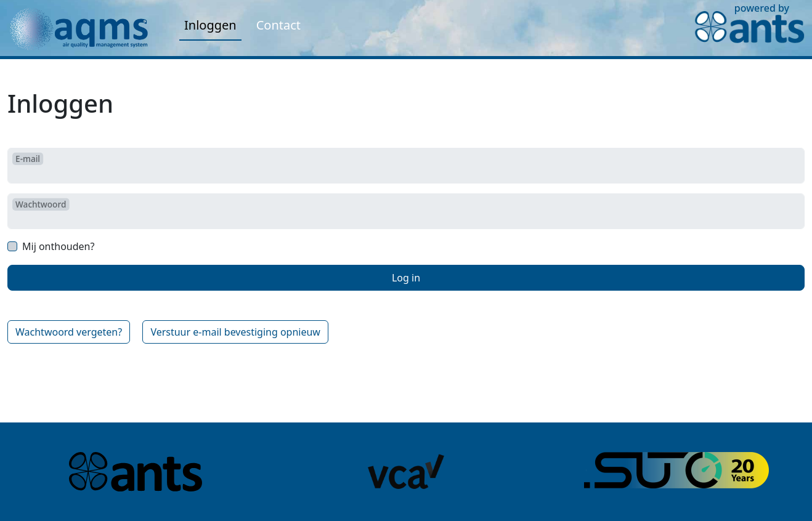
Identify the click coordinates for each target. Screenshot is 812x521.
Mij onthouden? (58, 246)
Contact (278, 25)
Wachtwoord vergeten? (69, 332)
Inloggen (210, 25)
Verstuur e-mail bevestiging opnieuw (235, 332)
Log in (406, 278)
